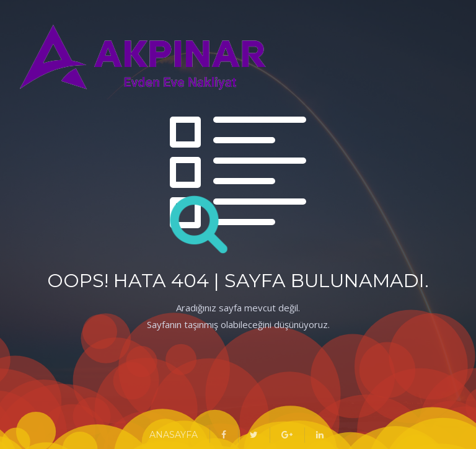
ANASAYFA (174, 435)
